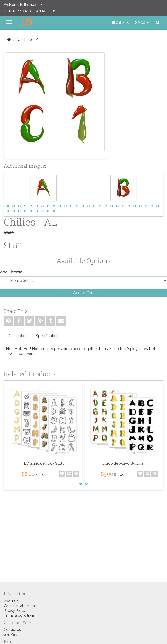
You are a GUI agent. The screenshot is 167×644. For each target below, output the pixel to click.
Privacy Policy (15, 611)
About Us (11, 601)
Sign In (10, 11)
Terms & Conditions (19, 615)
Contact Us (12, 630)
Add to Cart (83, 293)
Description (18, 336)
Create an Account (41, 11)
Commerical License (20, 606)
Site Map (10, 634)
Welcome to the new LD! (23, 5)
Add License (11, 272)
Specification (47, 336)
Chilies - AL (29, 40)
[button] (130, 23)
